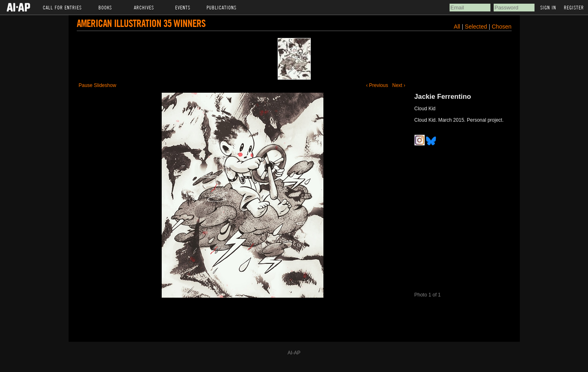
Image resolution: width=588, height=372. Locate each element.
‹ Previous (377, 85)
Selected (477, 27)
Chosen (501, 27)
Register (574, 7)
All (457, 27)
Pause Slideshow (98, 85)
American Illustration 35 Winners (141, 23)
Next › (399, 85)
